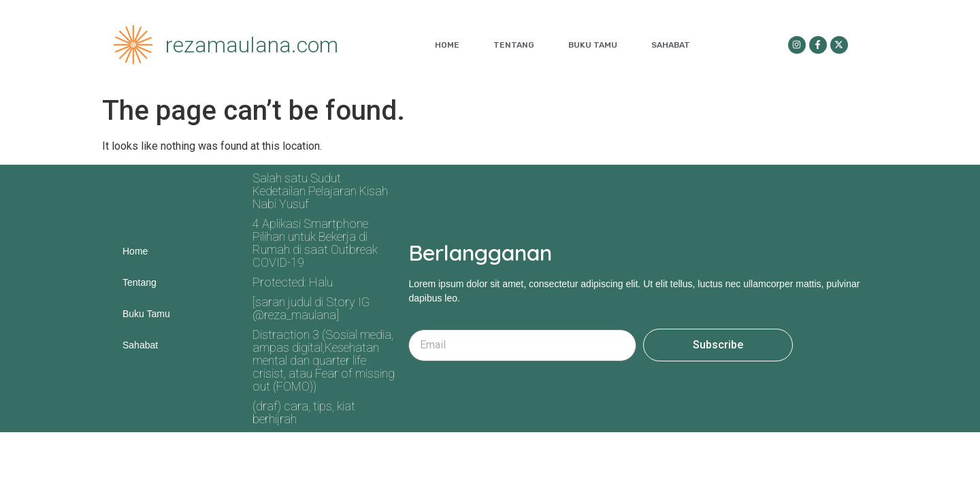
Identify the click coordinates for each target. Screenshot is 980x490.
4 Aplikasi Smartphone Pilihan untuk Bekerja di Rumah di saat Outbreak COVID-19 (315, 243)
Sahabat (671, 45)
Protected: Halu (293, 282)
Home (447, 45)
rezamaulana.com (252, 45)
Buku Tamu (593, 45)
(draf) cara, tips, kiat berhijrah (304, 412)
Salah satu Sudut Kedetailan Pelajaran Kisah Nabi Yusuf (320, 191)
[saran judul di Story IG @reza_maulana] (311, 308)
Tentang (514, 45)
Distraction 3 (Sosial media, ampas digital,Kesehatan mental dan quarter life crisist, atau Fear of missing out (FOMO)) (324, 360)
